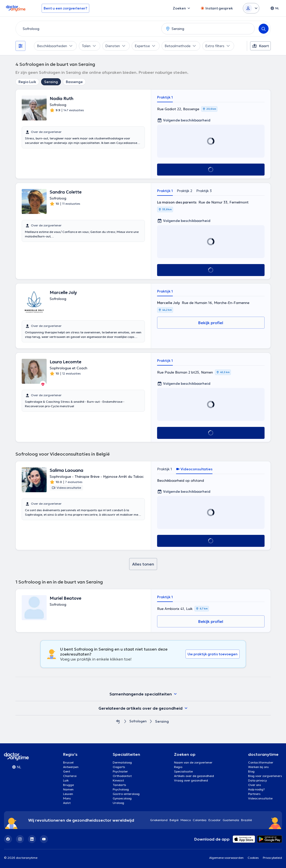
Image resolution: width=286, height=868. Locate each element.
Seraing (51, 82)
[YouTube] (44, 839)
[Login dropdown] (251, 8)
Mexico (186, 820)
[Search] (264, 29)
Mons (67, 798)
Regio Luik (27, 82)
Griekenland (159, 820)
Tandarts (119, 785)
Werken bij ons (258, 767)
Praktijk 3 (204, 191)
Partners (254, 794)
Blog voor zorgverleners (265, 776)
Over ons (255, 785)
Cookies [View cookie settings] (253, 858)
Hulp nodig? (256, 789)
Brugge (68, 785)
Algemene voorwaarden (226, 858)
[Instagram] (20, 839)
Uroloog (118, 803)
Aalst (67, 803)
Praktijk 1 (165, 97)
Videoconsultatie (260, 798)
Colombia (200, 820)
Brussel (68, 762)
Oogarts (119, 767)
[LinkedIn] (32, 839)
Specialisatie (183, 771)
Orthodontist (122, 776)
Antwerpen (71, 767)
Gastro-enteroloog (126, 794)
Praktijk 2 (185, 191)
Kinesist (118, 780)
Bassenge (74, 82)
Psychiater (120, 771)
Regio (178, 767)
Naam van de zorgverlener (193, 762)
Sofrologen (138, 722)
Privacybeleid (272, 858)
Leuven (68, 794)
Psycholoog (121, 789)
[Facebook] (8, 839)
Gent (67, 771)
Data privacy (257, 780)
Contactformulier (261, 762)
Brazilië (246, 820)
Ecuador (215, 820)
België (174, 820)
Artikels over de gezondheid (194, 776)
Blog (251, 771)
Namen (68, 789)
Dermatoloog (122, 762)
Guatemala (231, 820)
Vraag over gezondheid (191, 780)
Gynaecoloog (122, 798)
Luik (66, 780)
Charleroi (70, 776)
